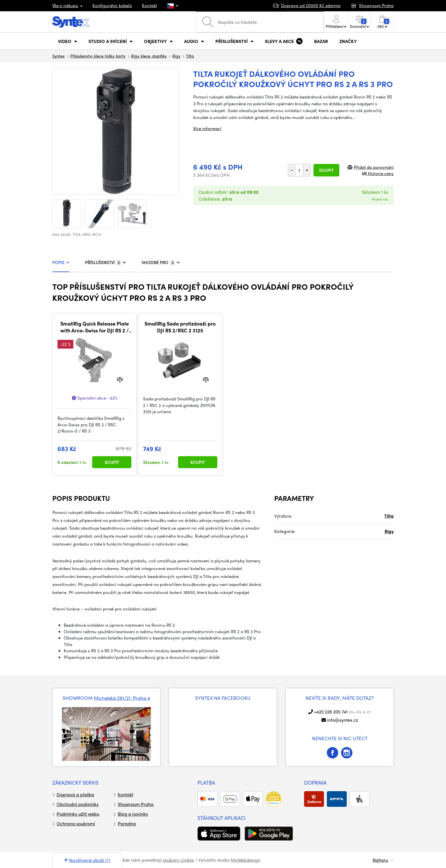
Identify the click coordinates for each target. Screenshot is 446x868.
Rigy (176, 56)
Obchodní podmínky (78, 804)
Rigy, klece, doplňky (149, 56)
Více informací (207, 128)
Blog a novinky (133, 814)
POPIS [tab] (61, 262)
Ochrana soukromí (76, 823)
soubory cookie (178, 860)
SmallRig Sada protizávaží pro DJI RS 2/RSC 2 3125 (180, 327)
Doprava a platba (75, 794)
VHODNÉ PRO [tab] (161, 262)
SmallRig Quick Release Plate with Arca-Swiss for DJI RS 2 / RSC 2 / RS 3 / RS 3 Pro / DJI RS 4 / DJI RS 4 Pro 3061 (95, 327)
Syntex (58, 56)
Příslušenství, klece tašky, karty (98, 56)
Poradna (127, 823)
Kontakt (149, 5)
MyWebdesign (245, 860)
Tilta (190, 56)
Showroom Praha (136, 804)
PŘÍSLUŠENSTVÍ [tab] (106, 262)
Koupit (326, 170)
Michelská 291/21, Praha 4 (122, 698)
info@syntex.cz (343, 720)
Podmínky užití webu (78, 814)
